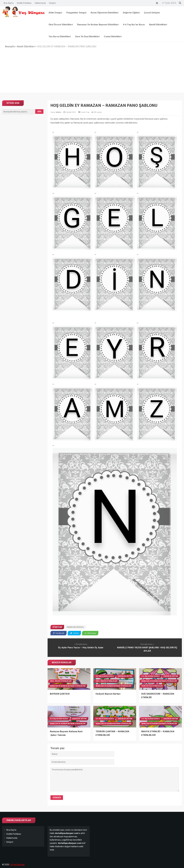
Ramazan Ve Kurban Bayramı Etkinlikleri (68, 686)
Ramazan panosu (75, 627)
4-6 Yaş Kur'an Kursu (105, 676)
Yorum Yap (85, 112)
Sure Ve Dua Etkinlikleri (152, 686)
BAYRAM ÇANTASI (60, 694)
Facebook (59, 633)
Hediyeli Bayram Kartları (108, 694)
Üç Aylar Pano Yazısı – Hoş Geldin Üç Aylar (81, 648)
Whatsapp (90, 633)
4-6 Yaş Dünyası (17, 865)
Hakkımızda (40, 3)
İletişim (52, 3)
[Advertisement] (92, 73)
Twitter (74, 633)
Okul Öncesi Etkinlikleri (61, 681)
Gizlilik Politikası (24, 3)
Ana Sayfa (9, 3)
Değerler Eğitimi (125, 676)
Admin (58, 112)
